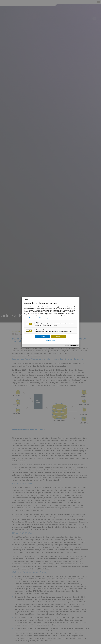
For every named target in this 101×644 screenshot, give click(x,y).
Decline (58, 337)
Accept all (43, 337)
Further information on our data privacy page (36, 318)
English (27, 300)
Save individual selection (50, 341)
